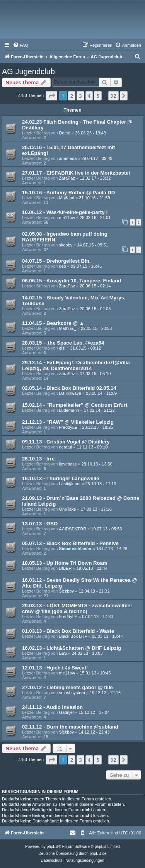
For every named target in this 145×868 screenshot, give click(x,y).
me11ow (67, 217)
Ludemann (69, 410)
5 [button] (98, 96)
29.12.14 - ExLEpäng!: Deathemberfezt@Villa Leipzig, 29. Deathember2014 (76, 365)
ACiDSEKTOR (72, 529)
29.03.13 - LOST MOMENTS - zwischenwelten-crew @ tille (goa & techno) (77, 608)
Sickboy (66, 591)
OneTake (67, 509)
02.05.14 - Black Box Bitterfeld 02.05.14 (69, 388)
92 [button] (113, 96)
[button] (51, 96)
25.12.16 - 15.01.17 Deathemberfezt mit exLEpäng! (68, 150)
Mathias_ (67, 328)
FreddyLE (68, 427)
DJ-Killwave (70, 393)
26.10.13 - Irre (38, 459)
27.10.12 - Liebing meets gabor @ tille (67, 687)
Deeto (64, 133)
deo (62, 266)
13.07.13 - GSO (40, 524)
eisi (62, 348)
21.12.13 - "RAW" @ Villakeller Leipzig (68, 422)
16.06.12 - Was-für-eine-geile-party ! (65, 212)
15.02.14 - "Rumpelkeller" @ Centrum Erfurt (75, 405)
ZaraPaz (67, 178)
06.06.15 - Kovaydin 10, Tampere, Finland (72, 281)
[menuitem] (20, 45)
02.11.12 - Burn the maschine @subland (70, 727)
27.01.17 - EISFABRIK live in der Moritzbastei (76, 173)
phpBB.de (98, 854)
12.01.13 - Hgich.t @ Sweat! (55, 668)
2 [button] (72, 96)
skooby (66, 245)
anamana (68, 158)
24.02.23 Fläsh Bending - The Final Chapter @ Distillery (77, 125)
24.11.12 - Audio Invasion (52, 707)
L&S (63, 653)
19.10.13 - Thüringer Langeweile (61, 478)
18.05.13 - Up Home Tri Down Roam (65, 563)
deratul (65, 447)
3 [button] (80, 96)
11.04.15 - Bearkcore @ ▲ (53, 323)
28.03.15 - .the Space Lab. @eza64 (63, 343)
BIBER (65, 568)
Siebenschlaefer (75, 549)
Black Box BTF (73, 636)
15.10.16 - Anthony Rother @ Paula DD (68, 193)
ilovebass (68, 464)
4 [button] (89, 96)
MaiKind (67, 198)
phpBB (53, 847)
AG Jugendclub (28, 71)
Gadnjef (66, 712)
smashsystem (72, 693)
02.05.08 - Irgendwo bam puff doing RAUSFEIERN (65, 237)
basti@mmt (70, 484)
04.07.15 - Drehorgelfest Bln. (56, 261)
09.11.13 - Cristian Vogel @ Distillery (66, 442)
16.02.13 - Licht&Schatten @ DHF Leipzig (72, 648)
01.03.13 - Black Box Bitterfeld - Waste (68, 631)
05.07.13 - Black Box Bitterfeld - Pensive (70, 543)
